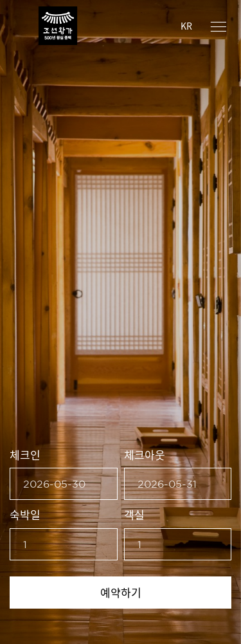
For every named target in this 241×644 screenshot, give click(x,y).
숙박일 (25, 514)
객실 (134, 514)
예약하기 (121, 592)
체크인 (25, 455)
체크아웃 (145, 455)
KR (186, 26)
